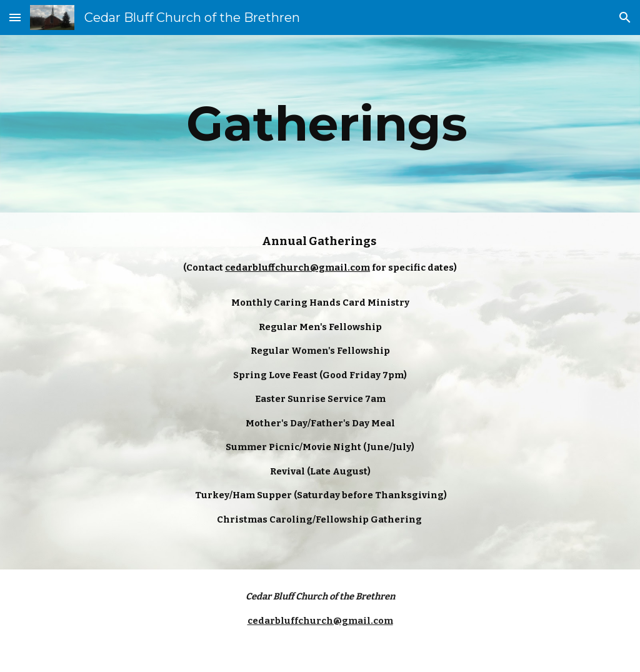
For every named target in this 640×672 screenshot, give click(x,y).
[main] (320, 124)
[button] (15, 17)
